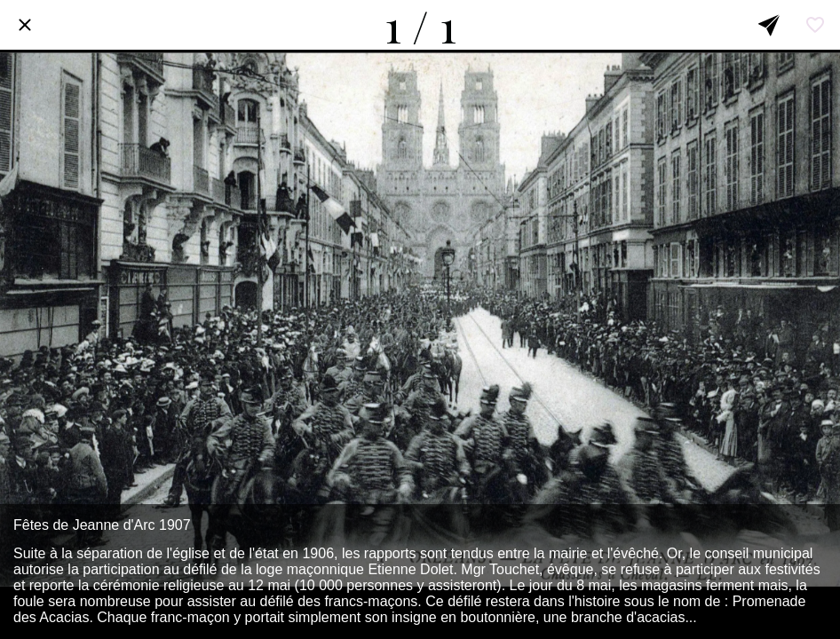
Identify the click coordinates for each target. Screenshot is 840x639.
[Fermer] (25, 25)
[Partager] (769, 25)
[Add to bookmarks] (815, 25)
